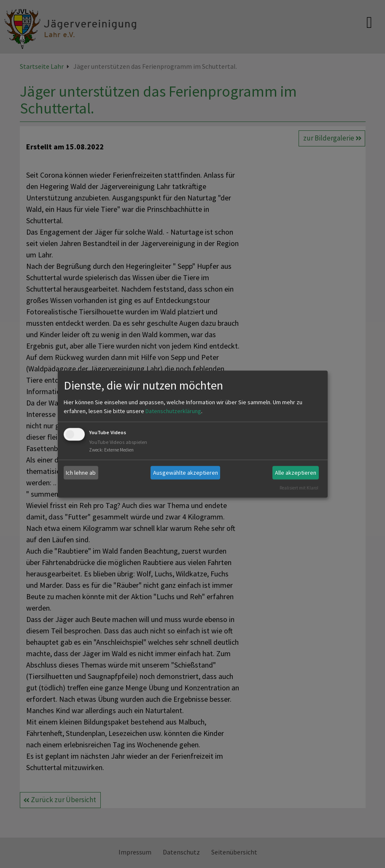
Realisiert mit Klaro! (299, 488)
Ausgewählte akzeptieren (186, 473)
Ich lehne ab (81, 473)
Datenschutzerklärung (173, 411)
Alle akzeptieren (296, 473)
